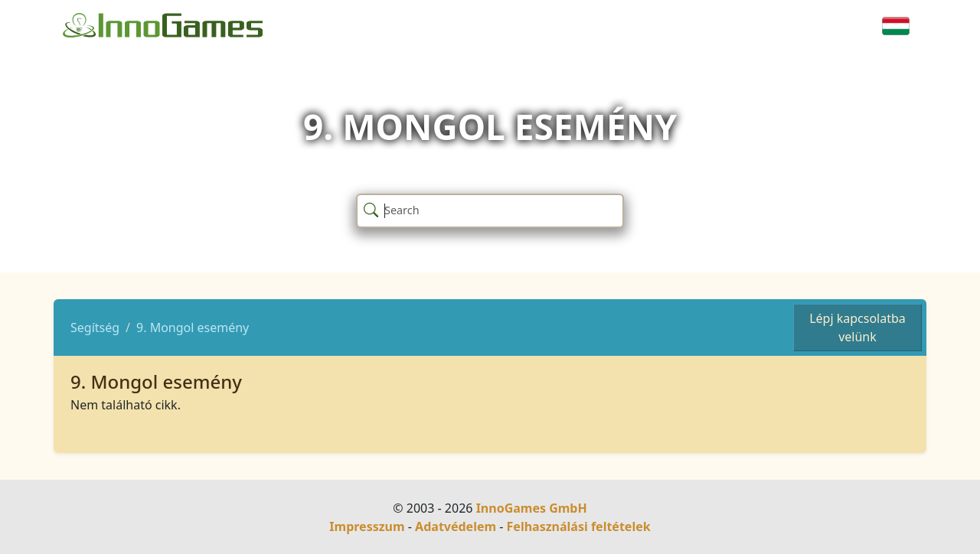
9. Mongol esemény (193, 328)
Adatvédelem (456, 526)
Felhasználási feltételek (579, 526)
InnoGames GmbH (532, 508)
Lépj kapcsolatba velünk (857, 328)
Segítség (95, 328)
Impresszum (367, 526)
